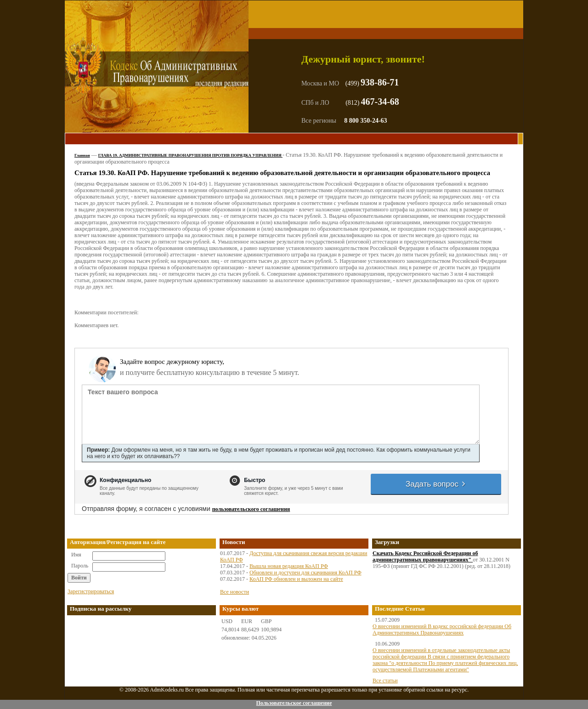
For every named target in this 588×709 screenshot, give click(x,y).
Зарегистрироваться (91, 591)
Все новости (235, 592)
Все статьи (385, 681)
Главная (82, 155)
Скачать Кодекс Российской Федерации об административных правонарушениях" (425, 556)
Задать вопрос (436, 484)
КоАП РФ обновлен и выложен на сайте (296, 579)
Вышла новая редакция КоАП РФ (289, 566)
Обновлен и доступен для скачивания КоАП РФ (305, 573)
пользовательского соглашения (251, 509)
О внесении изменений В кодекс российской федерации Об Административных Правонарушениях (442, 630)
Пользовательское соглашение (294, 703)
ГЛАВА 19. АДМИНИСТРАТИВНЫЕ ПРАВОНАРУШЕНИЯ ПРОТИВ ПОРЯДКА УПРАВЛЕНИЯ (190, 155)
